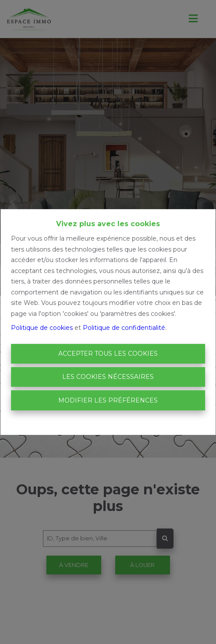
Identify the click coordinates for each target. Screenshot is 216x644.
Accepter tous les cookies (108, 353)
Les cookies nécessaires (108, 377)
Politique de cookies (42, 328)
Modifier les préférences (108, 400)
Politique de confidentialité (124, 328)
